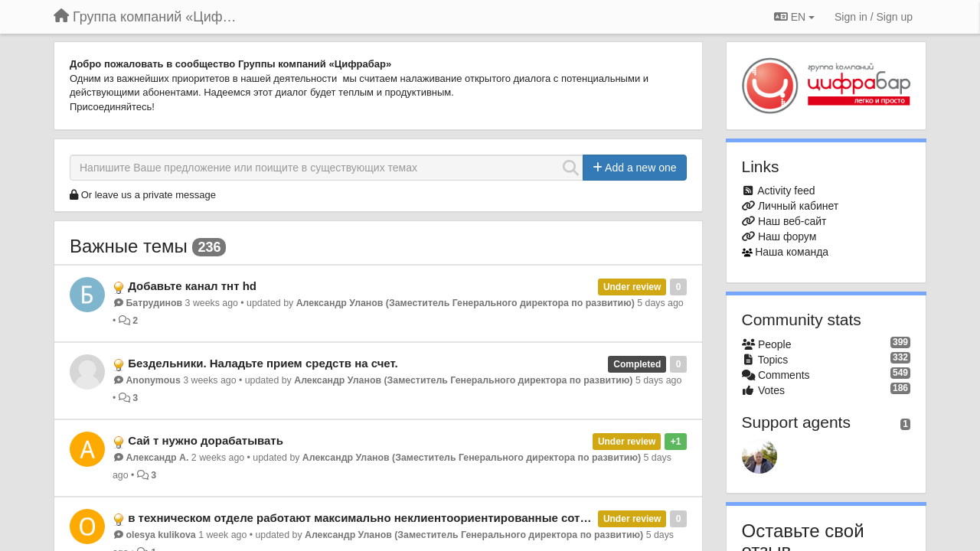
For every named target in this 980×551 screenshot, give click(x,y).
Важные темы (129, 246)
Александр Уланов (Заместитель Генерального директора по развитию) (465, 303)
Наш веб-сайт (792, 221)
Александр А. (157, 458)
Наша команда (792, 252)
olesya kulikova (160, 535)
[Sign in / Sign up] (874, 17)
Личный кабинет (798, 206)
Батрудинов (154, 303)
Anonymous (153, 380)
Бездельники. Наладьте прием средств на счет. (263, 363)
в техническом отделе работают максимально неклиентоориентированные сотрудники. (379, 518)
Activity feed (786, 191)
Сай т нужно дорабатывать (206, 440)
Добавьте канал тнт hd (192, 286)
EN (794, 17)
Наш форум (787, 236)
